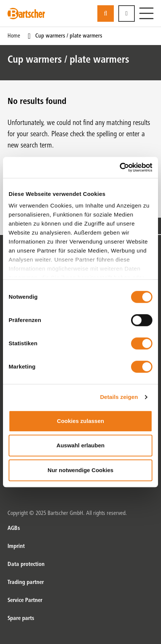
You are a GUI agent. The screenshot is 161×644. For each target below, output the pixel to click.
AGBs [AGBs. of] (14, 528)
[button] (127, 14)
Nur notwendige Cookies (80, 470)
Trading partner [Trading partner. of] (26, 582)
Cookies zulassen (80, 421)
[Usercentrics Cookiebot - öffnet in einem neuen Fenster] (120, 167)
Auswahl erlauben (80, 445)
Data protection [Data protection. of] (26, 564)
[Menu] (146, 14)
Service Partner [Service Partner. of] (25, 600)
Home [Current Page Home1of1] (14, 36)
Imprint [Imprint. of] (16, 546)
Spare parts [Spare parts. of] (21, 618)
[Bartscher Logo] (26, 14)
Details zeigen (119, 397)
